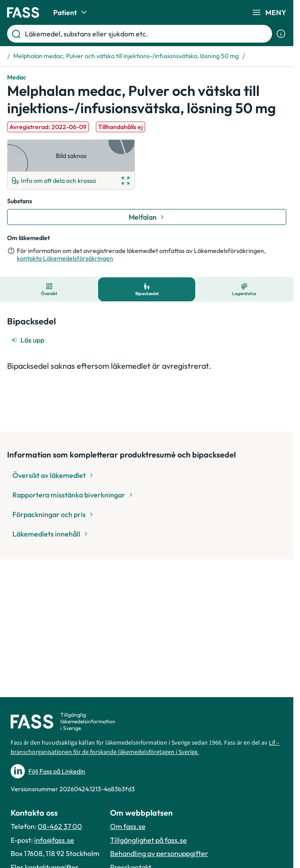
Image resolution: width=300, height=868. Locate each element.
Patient (71, 12)
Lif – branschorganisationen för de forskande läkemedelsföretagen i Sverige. (145, 748)
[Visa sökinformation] (281, 34)
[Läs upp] (28, 340)
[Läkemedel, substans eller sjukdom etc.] (147, 34)
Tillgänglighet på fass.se (148, 840)
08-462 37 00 (60, 826)
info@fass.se (54, 840)
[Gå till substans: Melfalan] (147, 217)
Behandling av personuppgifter (159, 853)
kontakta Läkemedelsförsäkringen (65, 258)
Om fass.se (128, 826)
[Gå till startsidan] (23, 12)
